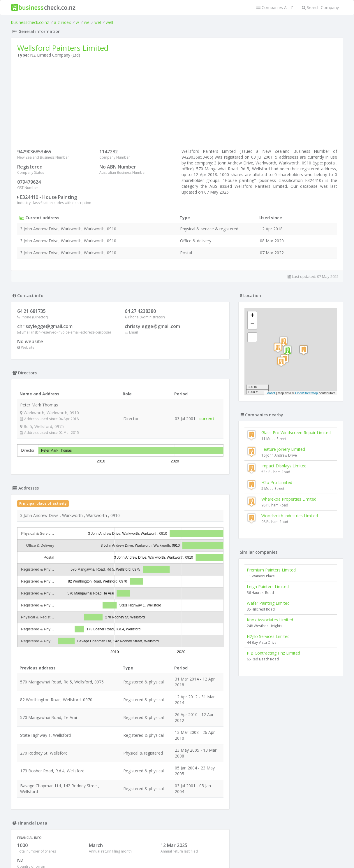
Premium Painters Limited (271, 570)
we (87, 22)
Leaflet (270, 393)
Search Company (320, 7)
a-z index (62, 22)
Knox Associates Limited (270, 620)
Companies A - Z (275, 7)
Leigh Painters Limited (268, 586)
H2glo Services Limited (268, 636)
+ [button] (252, 316)
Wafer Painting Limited (268, 603)
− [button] (252, 325)
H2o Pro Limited (277, 482)
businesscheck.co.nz (30, 22)
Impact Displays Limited (284, 466)
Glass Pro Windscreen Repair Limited (296, 433)
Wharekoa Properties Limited (289, 499)
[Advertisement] (177, 105)
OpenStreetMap (307, 393)
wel (98, 22)
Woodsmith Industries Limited (290, 516)
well (109, 22)
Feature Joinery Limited (283, 449)
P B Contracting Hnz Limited (273, 653)
